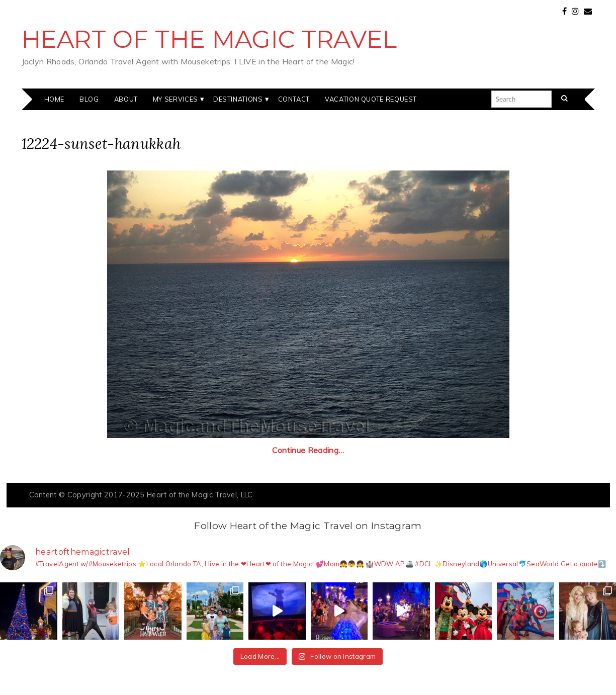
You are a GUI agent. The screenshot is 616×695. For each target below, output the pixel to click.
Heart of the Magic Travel (209, 39)
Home (55, 99)
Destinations (238, 99)
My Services (175, 99)
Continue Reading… (308, 450)
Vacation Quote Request (371, 99)
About (126, 99)
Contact (294, 99)
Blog (89, 99)
